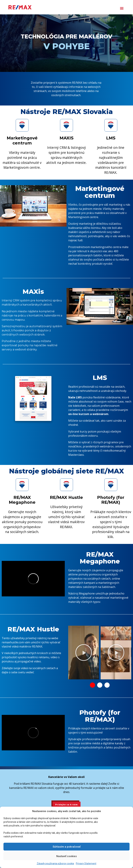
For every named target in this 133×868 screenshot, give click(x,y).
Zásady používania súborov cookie (55, 863)
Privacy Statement (86, 863)
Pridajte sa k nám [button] (66, 805)
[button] (122, 8)
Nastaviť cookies (66, 856)
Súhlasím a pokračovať (67, 847)
